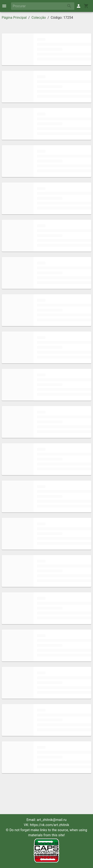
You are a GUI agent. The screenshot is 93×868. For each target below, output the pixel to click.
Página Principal (14, 18)
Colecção (39, 18)
